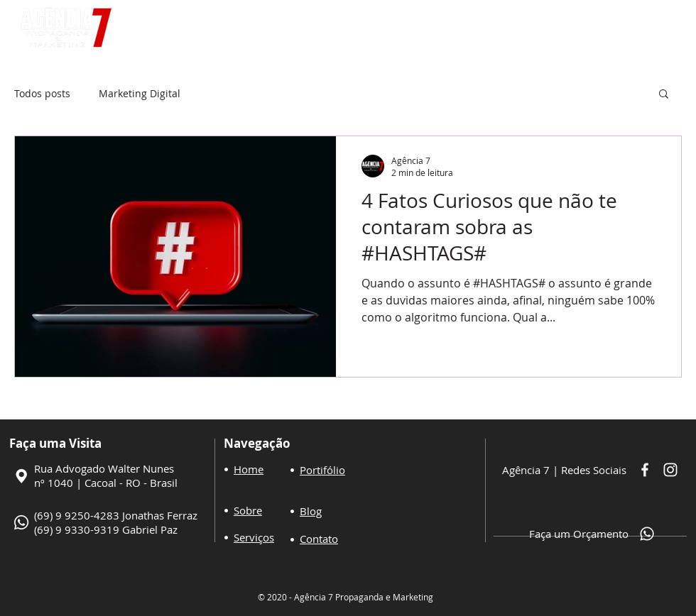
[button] (664, 95)
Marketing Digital (140, 93)
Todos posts (42, 93)
